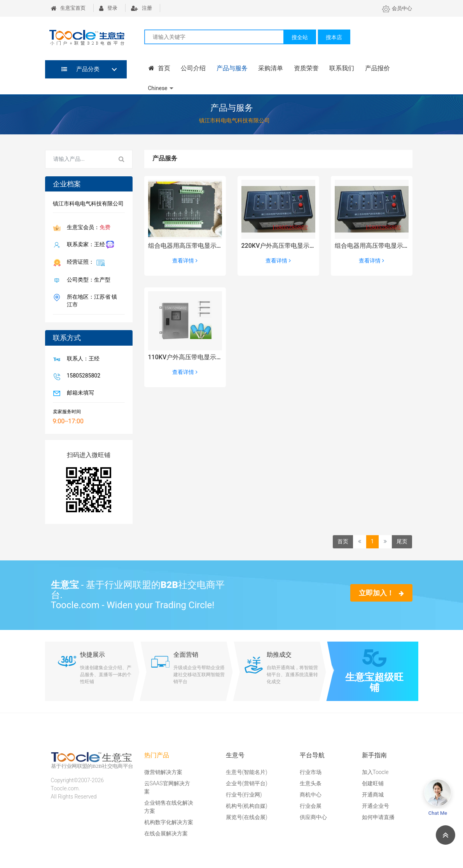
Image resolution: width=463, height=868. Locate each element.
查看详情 (185, 261)
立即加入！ (381, 592)
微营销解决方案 (163, 772)
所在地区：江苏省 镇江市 (90, 300)
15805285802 (82, 376)
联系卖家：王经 (89, 245)
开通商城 (373, 795)
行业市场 (311, 772)
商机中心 (311, 795)
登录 (108, 8)
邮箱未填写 (79, 393)
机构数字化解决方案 (169, 822)
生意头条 (311, 783)
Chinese (158, 88)
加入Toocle (375, 772)
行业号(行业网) (244, 795)
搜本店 (334, 37)
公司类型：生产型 (87, 280)
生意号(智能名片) (247, 772)
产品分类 (81, 69)
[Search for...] (78, 159)
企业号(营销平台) (247, 783)
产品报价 (373, 69)
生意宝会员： (87, 228)
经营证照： (84, 262)
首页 (159, 69)
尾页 (402, 541)
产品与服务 (230, 69)
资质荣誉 (303, 69)
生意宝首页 (68, 8)
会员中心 (397, 8)
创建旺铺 (373, 783)
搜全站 (300, 37)
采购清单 (268, 69)
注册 (142, 8)
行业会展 (311, 806)
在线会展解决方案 (166, 833)
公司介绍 (192, 69)
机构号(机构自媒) (247, 806)
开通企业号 (376, 806)
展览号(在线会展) (247, 817)
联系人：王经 (82, 359)
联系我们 (338, 69)
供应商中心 (313, 817)
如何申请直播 (378, 817)
